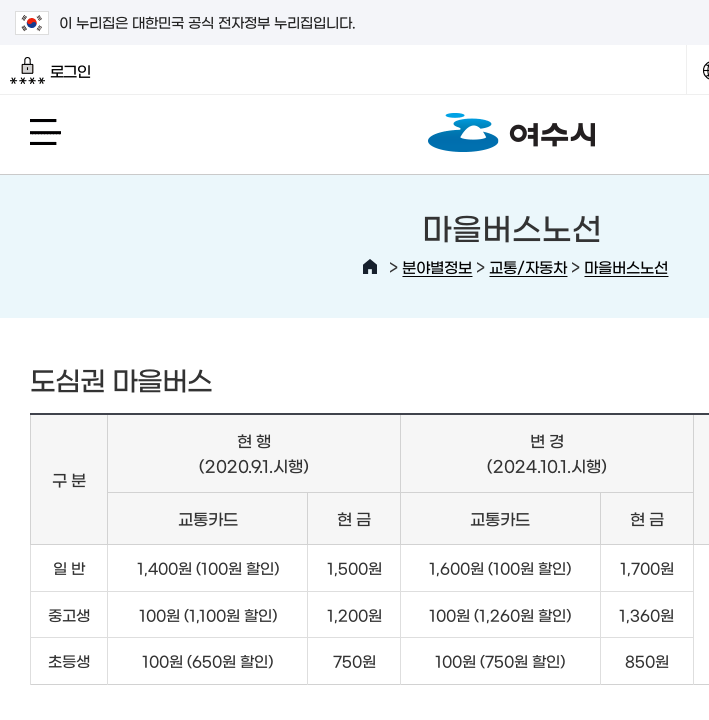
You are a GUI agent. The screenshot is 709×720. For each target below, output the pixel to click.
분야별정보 (437, 266)
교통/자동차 (528, 266)
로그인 (50, 71)
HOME (370, 267)
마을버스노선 (626, 266)
